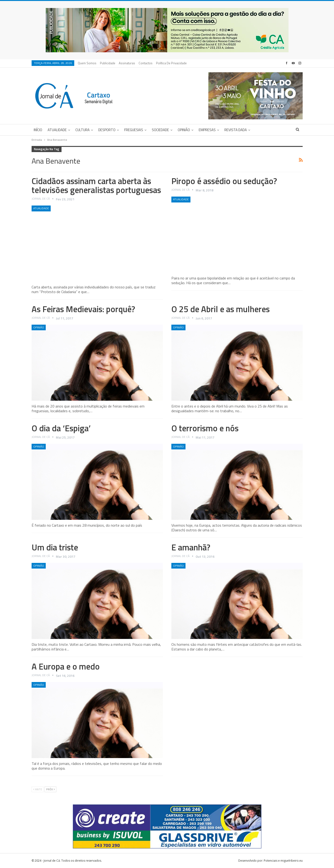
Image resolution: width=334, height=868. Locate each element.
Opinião (184, 130)
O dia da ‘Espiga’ (61, 428)
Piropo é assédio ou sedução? (224, 181)
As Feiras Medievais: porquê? (83, 309)
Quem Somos (87, 63)
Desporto (107, 130)
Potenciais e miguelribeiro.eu (283, 861)
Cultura (82, 130)
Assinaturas (127, 63)
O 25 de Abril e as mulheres (221, 309)
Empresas (207, 130)
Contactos (146, 63)
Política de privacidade (171, 63)
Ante (38, 789)
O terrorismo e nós (205, 428)
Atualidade (57, 130)
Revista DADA (236, 130)
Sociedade (160, 130)
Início (38, 130)
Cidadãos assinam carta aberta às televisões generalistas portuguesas (96, 185)
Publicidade (108, 63)
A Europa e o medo (66, 666)
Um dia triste (55, 547)
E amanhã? (191, 547)
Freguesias (134, 130)
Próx (50, 789)
